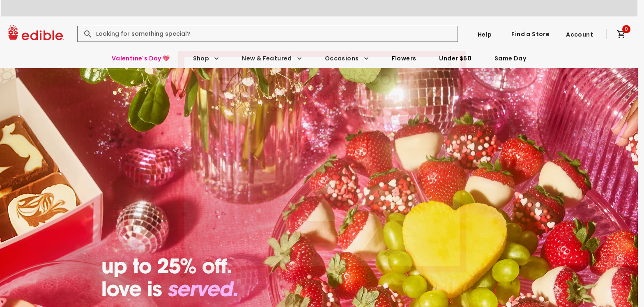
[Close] (450, 64)
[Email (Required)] (322, 200)
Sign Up (322, 232)
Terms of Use (282, 254)
